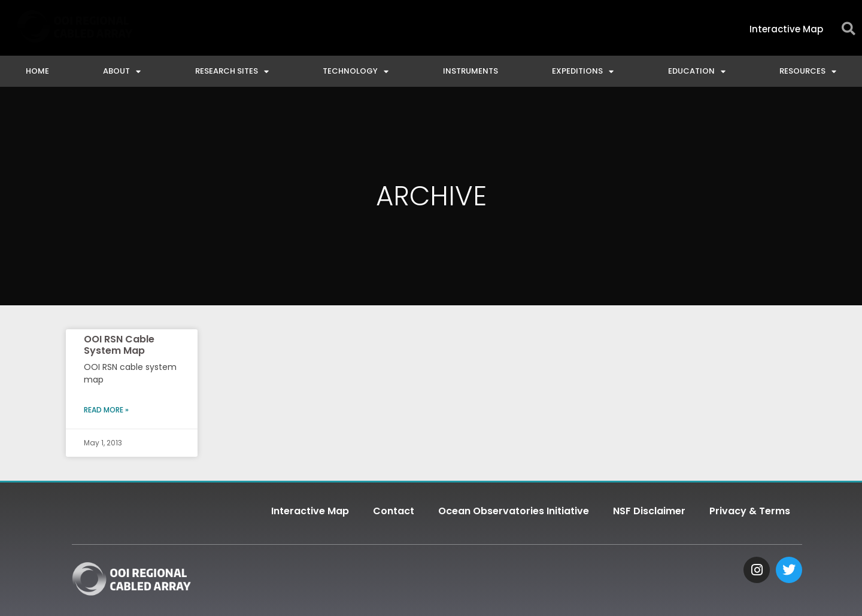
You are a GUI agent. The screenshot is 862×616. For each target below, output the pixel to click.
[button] (849, 29)
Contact (394, 511)
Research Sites (232, 72)
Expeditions (583, 72)
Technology (356, 72)
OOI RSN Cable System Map (119, 345)
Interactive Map (310, 511)
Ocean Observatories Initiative (514, 511)
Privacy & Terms (750, 511)
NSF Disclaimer (649, 511)
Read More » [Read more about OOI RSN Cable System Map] (106, 410)
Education (697, 72)
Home (37, 71)
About (122, 72)
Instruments (471, 71)
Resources (808, 72)
